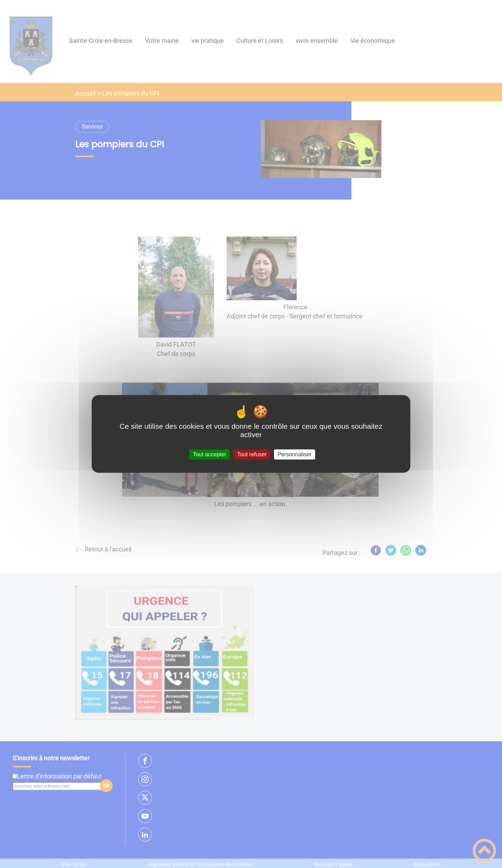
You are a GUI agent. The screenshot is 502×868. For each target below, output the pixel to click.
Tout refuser (252, 454)
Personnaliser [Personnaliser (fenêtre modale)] (295, 454)
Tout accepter (210, 454)
